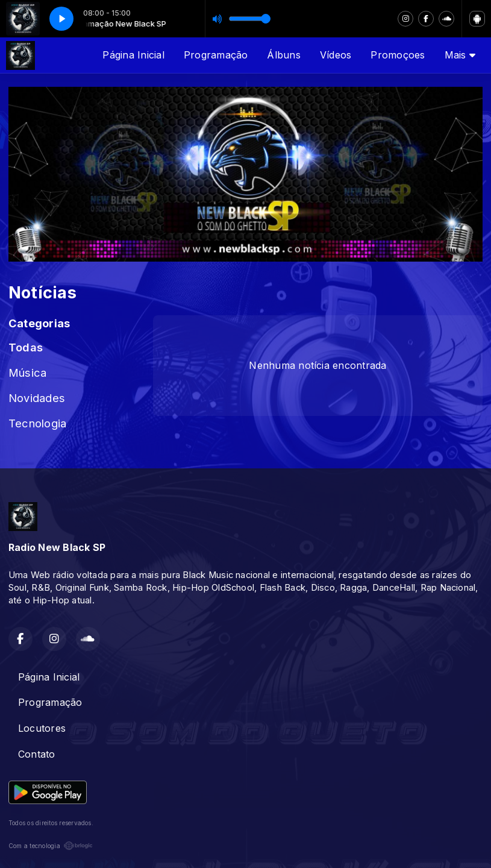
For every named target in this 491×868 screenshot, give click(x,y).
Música (27, 373)
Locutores (42, 728)
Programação (216, 55)
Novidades (37, 398)
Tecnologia (37, 423)
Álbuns (283, 55)
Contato (37, 754)
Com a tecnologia (51, 846)
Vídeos (336, 55)
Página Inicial (133, 55)
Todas (26, 347)
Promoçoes (398, 55)
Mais (460, 55)
